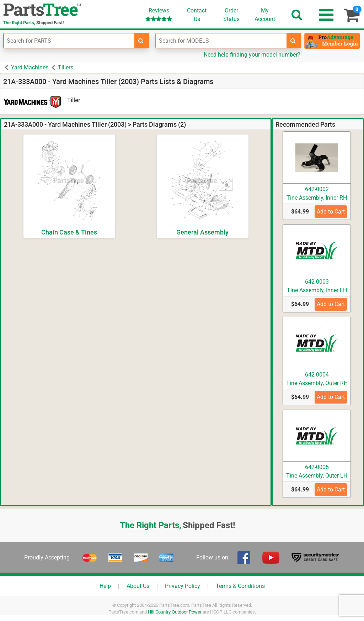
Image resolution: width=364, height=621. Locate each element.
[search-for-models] (293, 41)
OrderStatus (231, 15)
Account (265, 15)
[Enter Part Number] (69, 41)
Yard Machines (30, 67)
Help (105, 586)
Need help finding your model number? (252, 55)
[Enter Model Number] (221, 41)
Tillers (66, 67)
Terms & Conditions (240, 586)
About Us (138, 586)
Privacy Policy (183, 586)
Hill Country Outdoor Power (175, 612)
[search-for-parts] (141, 41)
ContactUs (197, 15)
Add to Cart (331, 212)
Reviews (159, 14)
